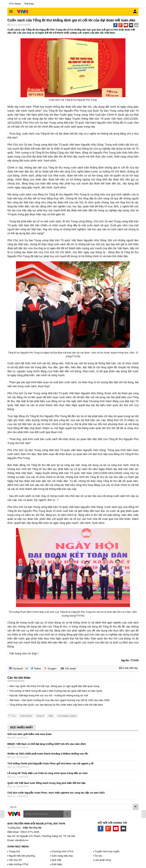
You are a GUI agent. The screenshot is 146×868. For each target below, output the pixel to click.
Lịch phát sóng (103, 860)
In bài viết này (128, 668)
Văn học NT (15, 860)
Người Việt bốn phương (22, 856)
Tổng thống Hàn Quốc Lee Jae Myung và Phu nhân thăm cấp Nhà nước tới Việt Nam (56, 705)
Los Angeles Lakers (67, 716)
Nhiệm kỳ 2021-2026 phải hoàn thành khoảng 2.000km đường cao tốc (48, 754)
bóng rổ (40, 716)
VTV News (15, 4)
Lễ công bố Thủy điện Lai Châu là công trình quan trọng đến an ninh (48, 773)
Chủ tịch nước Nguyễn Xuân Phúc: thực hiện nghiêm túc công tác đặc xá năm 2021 (56, 793)
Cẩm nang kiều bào (62, 856)
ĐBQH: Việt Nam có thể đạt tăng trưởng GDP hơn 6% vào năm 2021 (47, 744)
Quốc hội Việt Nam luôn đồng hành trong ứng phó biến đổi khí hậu (46, 783)
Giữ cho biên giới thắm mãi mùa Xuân (30, 734)
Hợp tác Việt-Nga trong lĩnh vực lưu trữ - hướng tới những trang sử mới (49, 695)
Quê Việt (56, 860)
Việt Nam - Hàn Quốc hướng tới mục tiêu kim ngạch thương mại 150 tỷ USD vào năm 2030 (59, 700)
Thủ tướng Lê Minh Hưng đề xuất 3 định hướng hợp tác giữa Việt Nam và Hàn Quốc (56, 691)
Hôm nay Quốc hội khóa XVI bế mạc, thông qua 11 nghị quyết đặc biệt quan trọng (54, 686)
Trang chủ (14, 851)
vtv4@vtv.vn (22, 840)
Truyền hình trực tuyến (107, 851)
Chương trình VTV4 (63, 851)
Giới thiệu (57, 864)
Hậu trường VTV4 (19, 864)
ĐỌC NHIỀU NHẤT (22, 727)
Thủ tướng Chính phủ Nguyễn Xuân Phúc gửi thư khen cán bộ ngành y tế (50, 763)
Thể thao (29, 4)
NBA (51, 716)
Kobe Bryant (26, 716)
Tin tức (98, 856)
